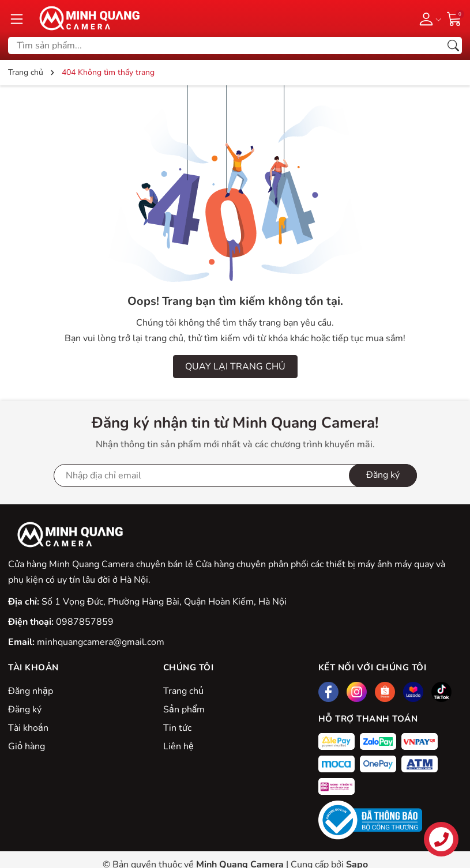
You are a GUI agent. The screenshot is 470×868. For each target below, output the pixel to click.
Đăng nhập (31, 691)
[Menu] (17, 18)
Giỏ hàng (27, 746)
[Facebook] (328, 692)
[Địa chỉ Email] (235, 475)
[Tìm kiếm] (453, 46)
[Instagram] (357, 692)
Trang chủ (183, 691)
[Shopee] (385, 692)
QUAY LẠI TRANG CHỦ (235, 367)
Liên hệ (178, 746)
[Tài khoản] (428, 18)
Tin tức (177, 728)
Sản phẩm (184, 710)
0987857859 (85, 622)
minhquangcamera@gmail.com (101, 642)
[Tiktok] (441, 692)
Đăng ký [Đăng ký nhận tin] (383, 475)
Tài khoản (28, 728)
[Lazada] (413, 692)
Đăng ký (25, 710)
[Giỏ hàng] (454, 18)
